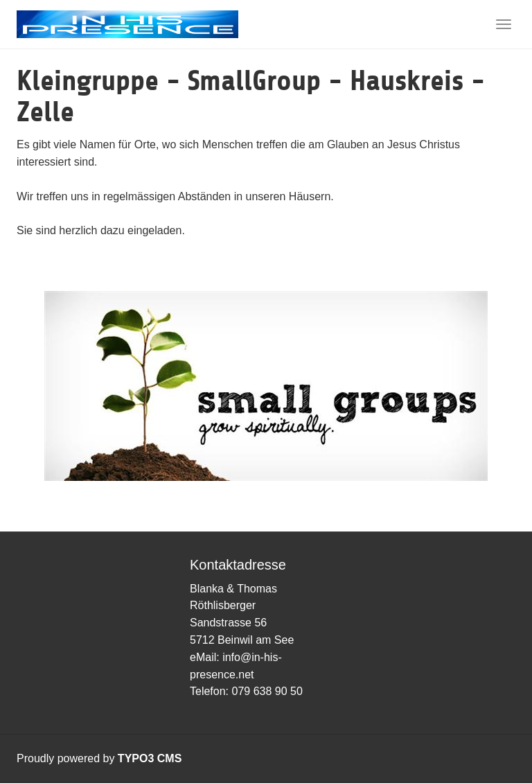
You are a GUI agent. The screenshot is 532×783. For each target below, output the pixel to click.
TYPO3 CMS (150, 758)
